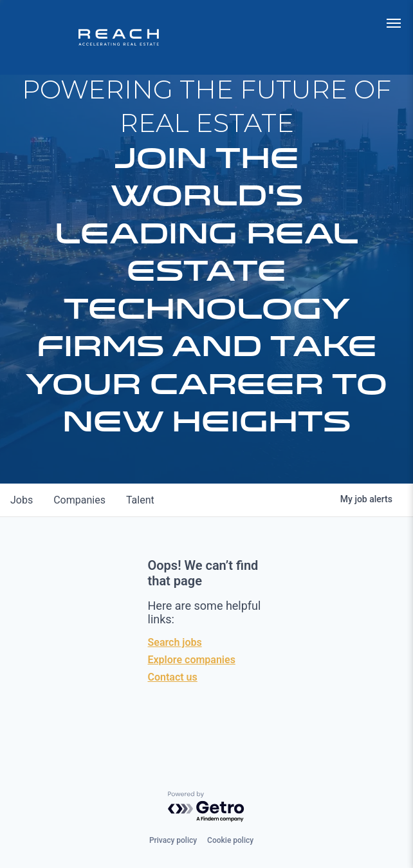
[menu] (394, 23)
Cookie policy (230, 840)
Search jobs (175, 642)
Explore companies (192, 660)
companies (79, 500)
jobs (22, 500)
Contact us (173, 677)
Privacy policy (173, 840)
